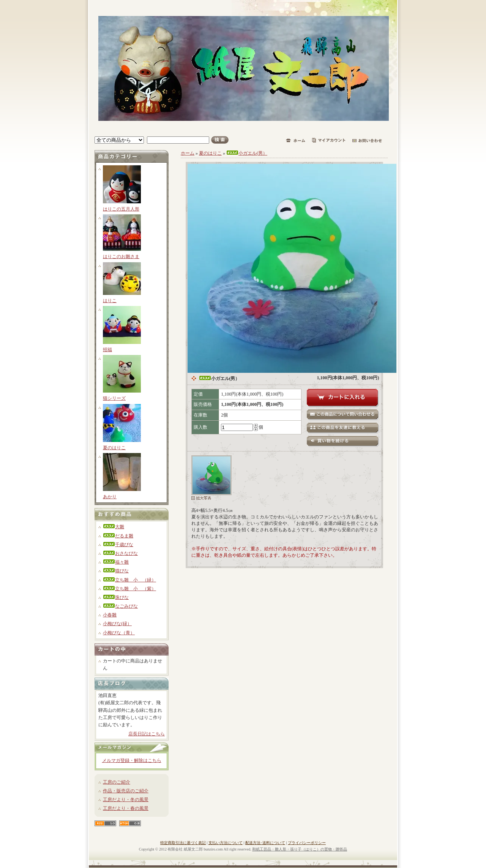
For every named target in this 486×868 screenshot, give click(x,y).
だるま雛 (118, 536)
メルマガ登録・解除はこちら (132, 760)
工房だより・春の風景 (126, 808)
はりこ (110, 301)
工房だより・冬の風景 (126, 800)
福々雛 (116, 562)
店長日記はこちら (147, 734)
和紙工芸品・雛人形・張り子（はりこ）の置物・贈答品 (300, 849)
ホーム (188, 153)
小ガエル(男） (247, 153)
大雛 (114, 527)
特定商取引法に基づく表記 (183, 843)
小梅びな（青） (119, 633)
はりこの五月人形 (121, 209)
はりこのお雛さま (121, 257)
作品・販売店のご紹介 (126, 791)
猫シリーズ (114, 398)
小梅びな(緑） (117, 624)
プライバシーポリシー (307, 843)
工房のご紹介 (117, 782)
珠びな (116, 597)
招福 (107, 350)
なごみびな (120, 606)
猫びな (116, 571)
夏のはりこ (114, 448)
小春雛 (110, 615)
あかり (110, 497)
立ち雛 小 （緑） (129, 580)
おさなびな (120, 553)
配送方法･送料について (265, 843)
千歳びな (118, 545)
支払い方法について (226, 843)
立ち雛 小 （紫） (129, 589)
